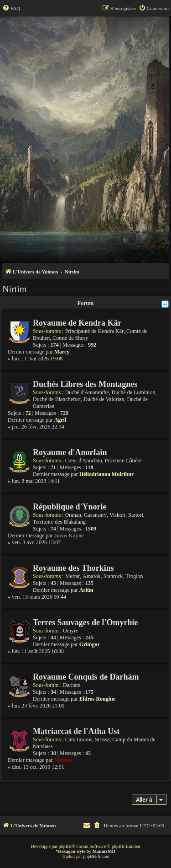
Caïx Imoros (79, 739)
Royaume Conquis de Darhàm (86, 677)
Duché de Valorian (104, 399)
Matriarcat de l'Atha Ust (76, 731)
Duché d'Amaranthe (87, 392)
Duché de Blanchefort (57, 399)
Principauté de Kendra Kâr (94, 331)
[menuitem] (11, 8)
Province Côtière (123, 461)
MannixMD (104, 851)
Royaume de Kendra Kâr (77, 323)
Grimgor (90, 644)
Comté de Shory (70, 338)
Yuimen (63, 760)
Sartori (136, 515)
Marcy (62, 352)
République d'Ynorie (70, 507)
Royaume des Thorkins (73, 568)
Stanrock (113, 576)
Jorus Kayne (69, 536)
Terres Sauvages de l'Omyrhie (85, 622)
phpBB (65, 846)
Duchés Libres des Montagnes (85, 384)
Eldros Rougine (97, 699)
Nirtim (14, 289)
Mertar (73, 576)
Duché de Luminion (133, 392)
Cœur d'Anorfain (84, 461)
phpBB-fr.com (96, 856)
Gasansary (95, 515)
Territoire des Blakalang (59, 522)
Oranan (73, 515)
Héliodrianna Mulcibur (107, 474)
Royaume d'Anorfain (70, 452)
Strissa (102, 739)
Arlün (86, 590)
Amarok (91, 576)
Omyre (70, 631)
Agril (60, 420)
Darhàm (72, 685)
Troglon (134, 576)
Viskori (117, 515)
